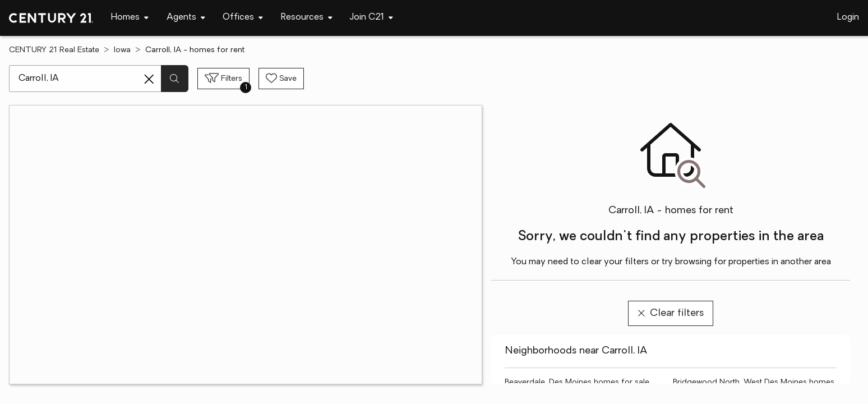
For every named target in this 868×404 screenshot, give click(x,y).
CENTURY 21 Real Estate (54, 50)
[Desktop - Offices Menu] (243, 18)
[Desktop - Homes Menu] (130, 18)
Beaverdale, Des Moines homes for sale (577, 382)
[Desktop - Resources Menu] (307, 18)
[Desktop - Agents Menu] (186, 18)
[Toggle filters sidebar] (223, 79)
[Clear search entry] (149, 79)
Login (848, 17)
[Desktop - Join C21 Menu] (371, 18)
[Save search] (281, 79)
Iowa (122, 50)
